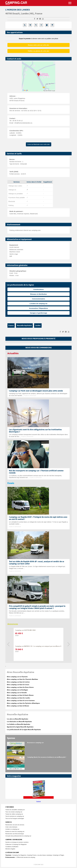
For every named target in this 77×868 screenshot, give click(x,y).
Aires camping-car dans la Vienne (18, 706)
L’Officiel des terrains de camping (26, 857)
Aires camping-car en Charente (17, 677)
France (39, 14)
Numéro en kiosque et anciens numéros (17, 842)
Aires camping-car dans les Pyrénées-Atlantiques (23, 703)
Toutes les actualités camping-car (15, 810)
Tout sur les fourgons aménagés (15, 818)
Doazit (16, 14)
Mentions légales (10, 849)
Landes (25, 14)
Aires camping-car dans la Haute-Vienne (20, 695)
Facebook (38, 801)
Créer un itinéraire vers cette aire (39, 144)
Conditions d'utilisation (12, 847)
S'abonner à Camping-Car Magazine (16, 844)
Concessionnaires (38, 299)
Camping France (32, 855)
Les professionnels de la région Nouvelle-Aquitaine (24, 730)
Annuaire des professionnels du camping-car (18, 836)
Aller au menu (74, 1)
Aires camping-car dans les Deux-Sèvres (20, 687)
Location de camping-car (38, 304)
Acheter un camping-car (12, 829)
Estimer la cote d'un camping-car (15, 831)
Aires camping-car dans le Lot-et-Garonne (21, 701)
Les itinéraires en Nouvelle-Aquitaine (19, 722)
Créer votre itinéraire (11, 827)
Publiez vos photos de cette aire (39, 51)
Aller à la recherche (77, 1)
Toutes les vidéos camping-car (14, 814)
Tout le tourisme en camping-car (15, 816)
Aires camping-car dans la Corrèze (18, 682)
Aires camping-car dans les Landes (18, 698)
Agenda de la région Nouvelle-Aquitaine (20, 727)
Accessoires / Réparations (38, 308)
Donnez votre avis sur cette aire (38, 45)
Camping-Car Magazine (19, 855)
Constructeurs (39, 289)
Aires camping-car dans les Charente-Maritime (22, 679)
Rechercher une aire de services (15, 825)
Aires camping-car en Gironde (17, 693)
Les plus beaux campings (45, 855)
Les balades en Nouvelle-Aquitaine (19, 724)
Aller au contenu (75, 1)
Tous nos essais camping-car (14, 812)
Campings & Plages (58, 855)
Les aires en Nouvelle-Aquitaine (18, 719)
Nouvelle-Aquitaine (24, 325)
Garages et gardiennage (39, 313)
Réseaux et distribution (38, 294)
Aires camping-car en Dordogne (17, 690)
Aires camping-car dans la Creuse (18, 685)
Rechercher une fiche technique (15, 834)
